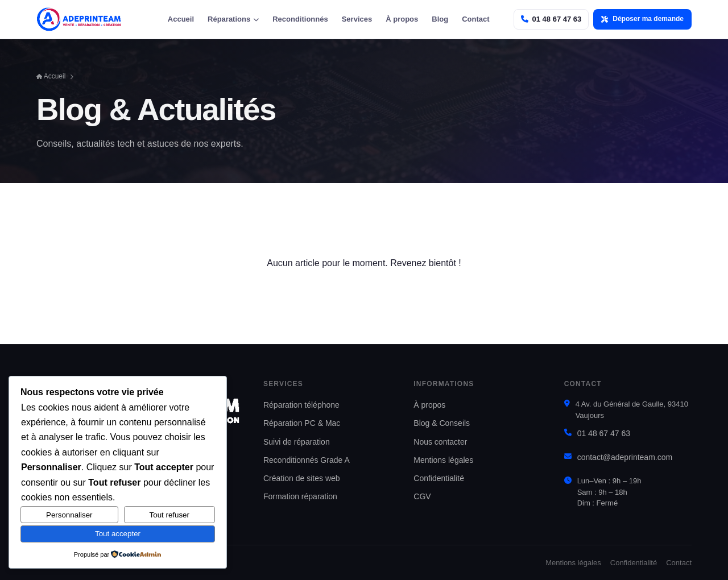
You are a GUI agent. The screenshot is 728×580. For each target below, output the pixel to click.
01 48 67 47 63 (604, 433)
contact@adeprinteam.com (625, 457)
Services (357, 19)
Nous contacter (440, 442)
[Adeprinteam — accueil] (79, 19)
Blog (440, 19)
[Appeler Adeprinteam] (551, 19)
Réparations (233, 19)
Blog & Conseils (442, 423)
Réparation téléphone (301, 405)
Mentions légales (443, 460)
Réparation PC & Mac (302, 423)
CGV (422, 496)
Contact (475, 19)
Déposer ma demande (642, 19)
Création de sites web (302, 478)
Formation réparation (300, 496)
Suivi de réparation (297, 442)
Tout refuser (169, 515)
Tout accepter (118, 534)
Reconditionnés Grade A (307, 460)
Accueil (181, 19)
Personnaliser (69, 515)
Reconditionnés (300, 19)
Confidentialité (439, 478)
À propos (402, 19)
